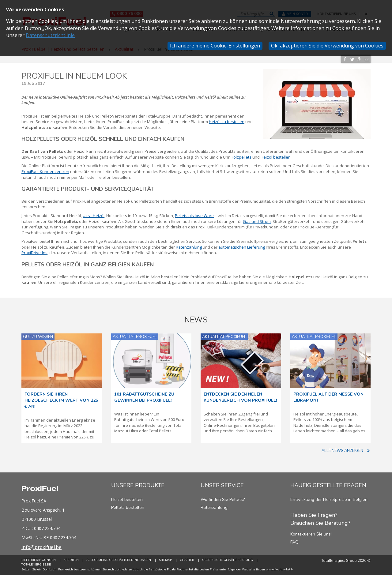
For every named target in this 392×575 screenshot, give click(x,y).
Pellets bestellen (128, 507)
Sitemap (166, 560)
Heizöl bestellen (276, 157)
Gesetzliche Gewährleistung (228, 560)
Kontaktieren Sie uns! (311, 534)
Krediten (71, 560)
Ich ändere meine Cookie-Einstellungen (215, 46)
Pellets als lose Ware (194, 216)
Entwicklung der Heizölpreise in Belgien (329, 500)
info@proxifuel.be (42, 547)
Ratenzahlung (214, 507)
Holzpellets (241, 157)
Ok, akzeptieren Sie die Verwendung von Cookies (327, 46)
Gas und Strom (257, 221)
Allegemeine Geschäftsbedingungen (119, 560)
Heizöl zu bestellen (227, 122)
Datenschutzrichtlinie (50, 35)
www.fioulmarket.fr (279, 569)
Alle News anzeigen (346, 451)
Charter (187, 560)
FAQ (294, 542)
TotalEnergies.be (36, 565)
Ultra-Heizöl (94, 216)
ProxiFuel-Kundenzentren (45, 171)
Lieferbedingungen (39, 560)
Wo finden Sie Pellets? (223, 500)
